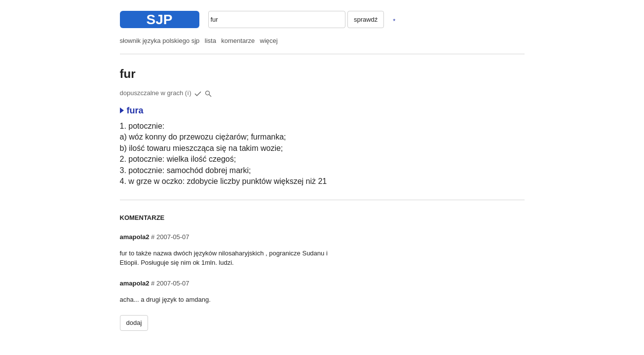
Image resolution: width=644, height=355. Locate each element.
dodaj (134, 323)
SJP (160, 19)
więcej (269, 41)
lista (210, 41)
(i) (189, 93)
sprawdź (366, 19)
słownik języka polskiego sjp (160, 41)
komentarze (238, 41)
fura (132, 110)
